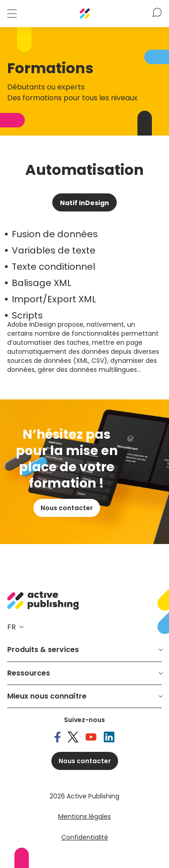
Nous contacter (67, 508)
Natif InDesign (84, 203)
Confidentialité (85, 837)
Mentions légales (84, 816)
